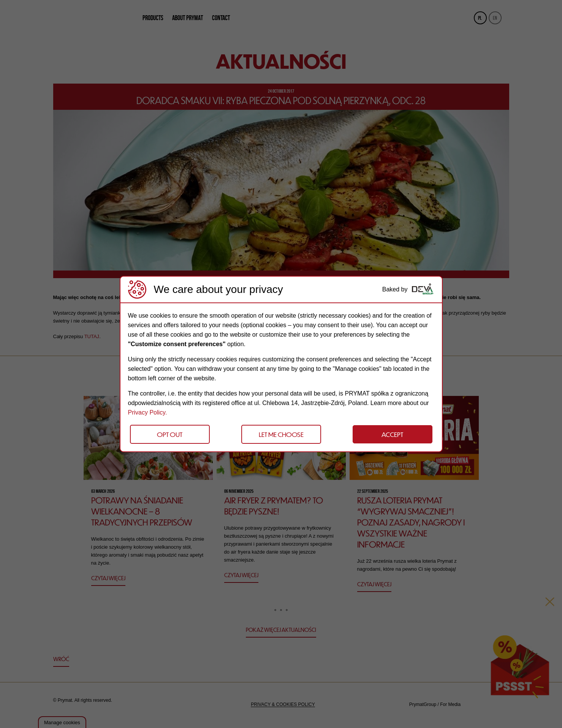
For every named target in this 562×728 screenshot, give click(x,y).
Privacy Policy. (148, 412)
